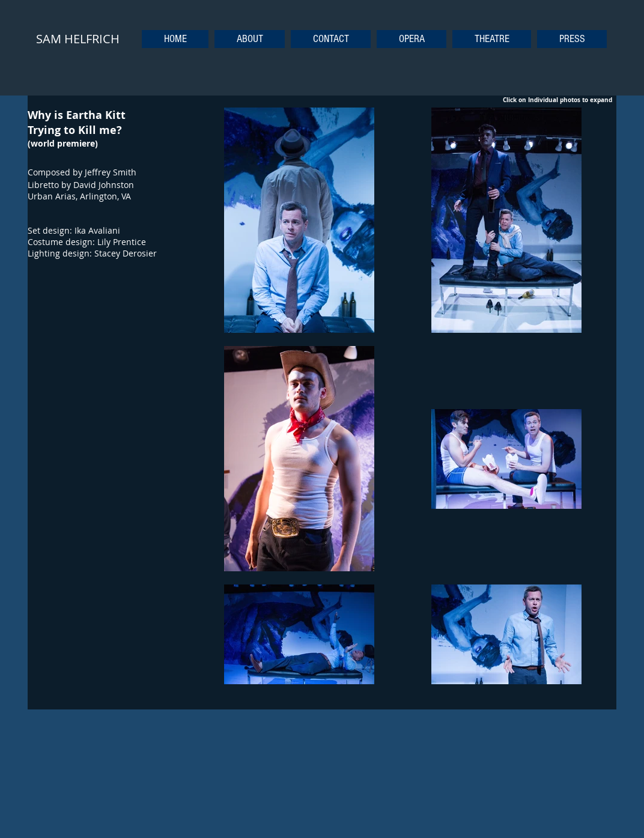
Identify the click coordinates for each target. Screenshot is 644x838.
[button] (412, 39)
